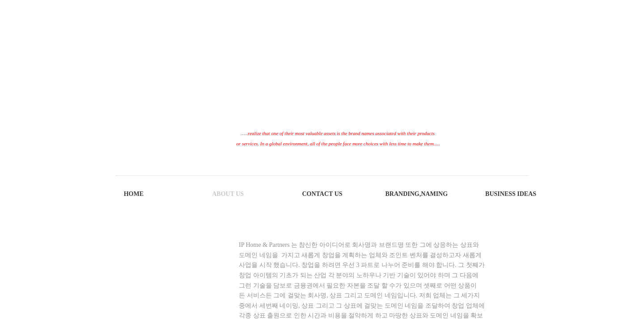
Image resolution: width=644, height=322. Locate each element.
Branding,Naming (416, 194)
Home (134, 194)
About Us (228, 194)
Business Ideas (511, 194)
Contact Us (322, 194)
